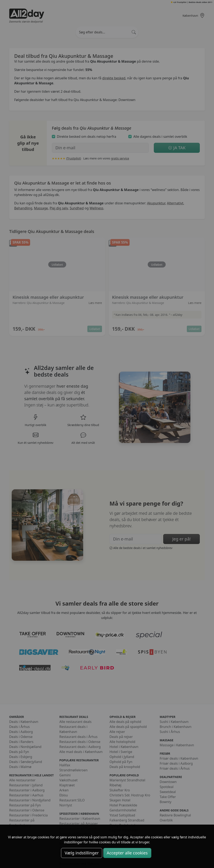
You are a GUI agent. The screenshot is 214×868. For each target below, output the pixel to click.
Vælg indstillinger (82, 853)
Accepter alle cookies (127, 853)
